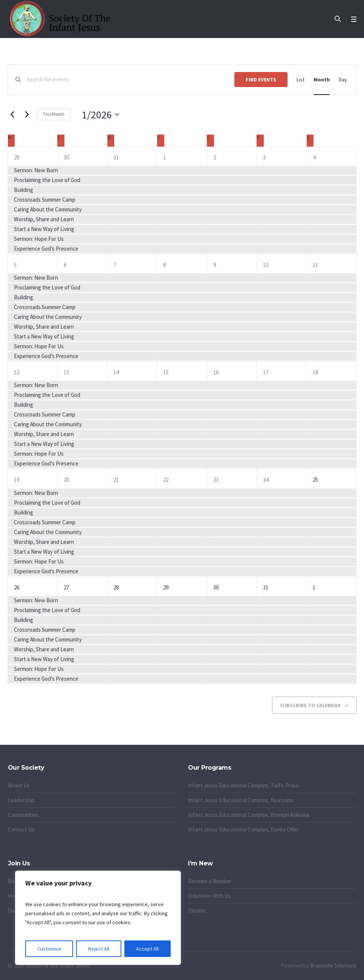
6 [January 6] (65, 265)
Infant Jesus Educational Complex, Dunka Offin (243, 829)
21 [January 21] (116, 480)
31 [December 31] (116, 157)
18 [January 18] (315, 372)
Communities (23, 815)
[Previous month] (12, 115)
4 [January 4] (314, 157)
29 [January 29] (166, 587)
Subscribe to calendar (310, 705)
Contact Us (21, 829)
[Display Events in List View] (301, 80)
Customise (49, 949)
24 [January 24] (266, 480)
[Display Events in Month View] (322, 80)
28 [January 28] (116, 587)
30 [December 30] (66, 157)
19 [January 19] (17, 480)
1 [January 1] (164, 157)
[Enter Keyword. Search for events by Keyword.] (131, 80)
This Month (54, 114)
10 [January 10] (266, 265)
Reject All (99, 949)
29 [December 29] (17, 157)
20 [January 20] (66, 480)
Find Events (261, 80)
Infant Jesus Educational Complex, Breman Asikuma (249, 815)
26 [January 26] (17, 587)
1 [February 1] (314, 587)
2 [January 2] (215, 157)
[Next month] (27, 115)
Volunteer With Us (210, 896)
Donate (197, 910)
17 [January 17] (266, 372)
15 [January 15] (166, 372)
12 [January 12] (17, 372)
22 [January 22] (166, 480)
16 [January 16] (216, 372)
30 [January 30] (216, 587)
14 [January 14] (116, 372)
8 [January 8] (164, 265)
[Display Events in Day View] (343, 80)
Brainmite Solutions (333, 965)
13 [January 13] (66, 372)
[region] (98, 918)
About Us (19, 785)
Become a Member (210, 881)
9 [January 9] (215, 265)
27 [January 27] (66, 587)
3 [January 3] (264, 157)
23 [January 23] (216, 480)
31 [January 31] (266, 587)
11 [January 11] (315, 265)
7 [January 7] (115, 265)
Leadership (21, 800)
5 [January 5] (15, 265)
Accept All (147, 949)
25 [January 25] (315, 480)
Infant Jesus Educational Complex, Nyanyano (241, 800)
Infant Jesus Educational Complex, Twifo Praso (243, 785)
